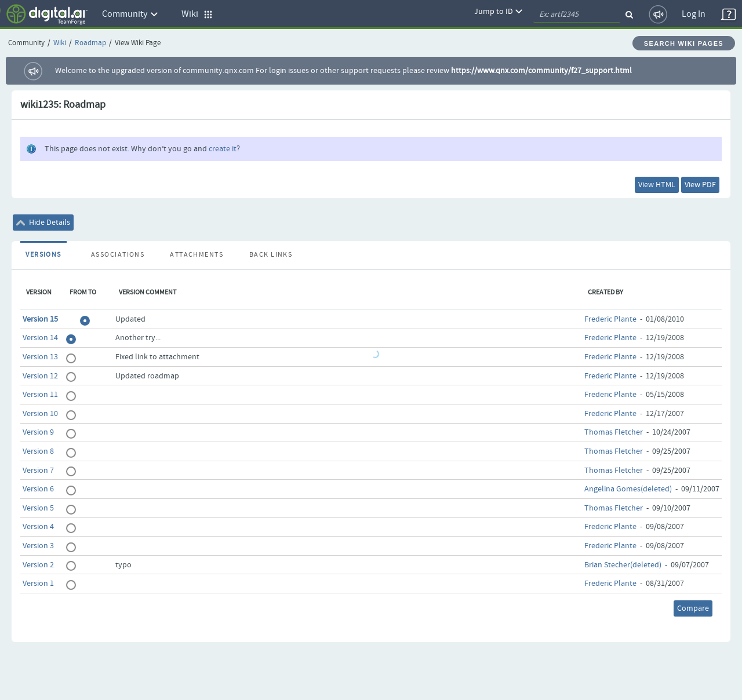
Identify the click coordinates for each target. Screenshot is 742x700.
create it (223, 149)
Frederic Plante (610, 319)
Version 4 (38, 527)
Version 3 (38, 546)
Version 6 (38, 489)
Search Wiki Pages (684, 43)
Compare (693, 608)
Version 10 (40, 414)
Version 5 (38, 508)
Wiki (60, 43)
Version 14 (40, 338)
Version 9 (38, 432)
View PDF (700, 185)
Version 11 (40, 395)
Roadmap (90, 43)
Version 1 (38, 584)
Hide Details (43, 223)
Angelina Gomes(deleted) (628, 489)
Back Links (271, 255)
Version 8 (38, 451)
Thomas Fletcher (614, 432)
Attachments (197, 255)
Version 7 (38, 471)
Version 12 (40, 376)
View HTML (657, 185)
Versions (43, 255)
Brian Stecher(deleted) (623, 565)
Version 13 (40, 357)
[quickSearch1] (577, 14)
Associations (118, 255)
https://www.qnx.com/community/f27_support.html (541, 71)
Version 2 (38, 565)
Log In (694, 14)
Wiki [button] (197, 14)
